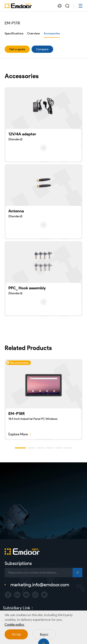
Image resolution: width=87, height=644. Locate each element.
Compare (42, 49)
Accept (16, 634)
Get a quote (17, 49)
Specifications (14, 33)
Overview (34, 33)
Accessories (52, 33)
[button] (20, 448)
